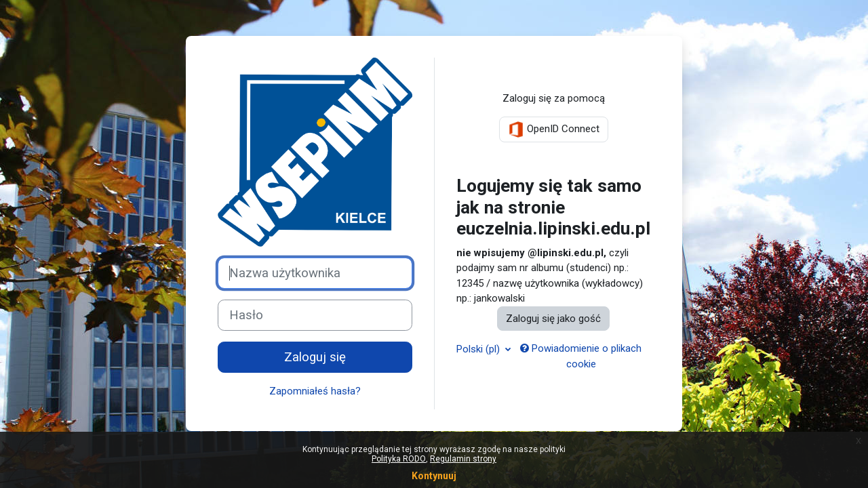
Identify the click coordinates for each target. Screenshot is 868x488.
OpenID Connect (554, 129)
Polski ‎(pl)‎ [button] (479, 349)
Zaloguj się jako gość (553, 319)
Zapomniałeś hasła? (315, 391)
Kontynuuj (434, 476)
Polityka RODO (399, 459)
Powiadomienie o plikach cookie (581, 356)
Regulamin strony (463, 459)
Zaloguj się (315, 357)
